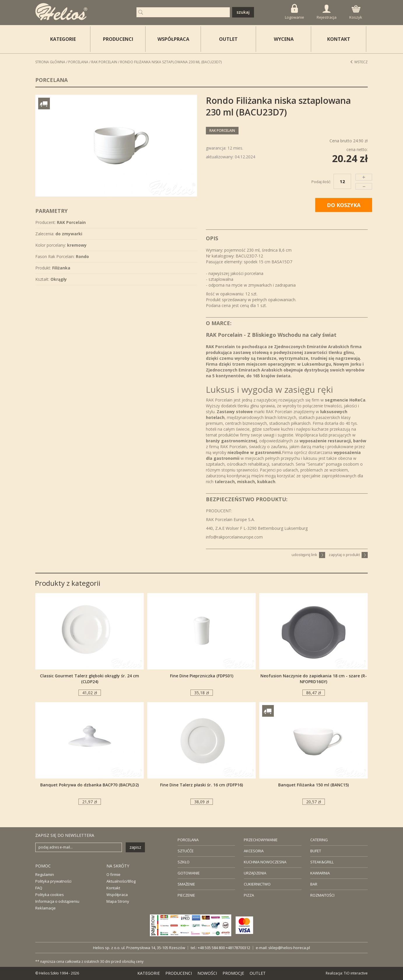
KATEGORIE (149, 973)
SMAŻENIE (186, 884)
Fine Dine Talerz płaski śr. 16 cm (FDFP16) (201, 785)
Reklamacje (45, 908)
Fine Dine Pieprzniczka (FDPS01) (202, 676)
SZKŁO (184, 862)
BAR (314, 884)
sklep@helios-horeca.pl (289, 948)
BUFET (316, 851)
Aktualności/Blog (121, 881)
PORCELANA (188, 840)
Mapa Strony (118, 901)
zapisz (135, 847)
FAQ (39, 888)
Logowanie (295, 12)
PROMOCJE (233, 973)
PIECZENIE (186, 895)
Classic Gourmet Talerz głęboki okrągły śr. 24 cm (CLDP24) (90, 679)
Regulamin (45, 874)
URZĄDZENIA (255, 873)
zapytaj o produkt (348, 555)
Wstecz (359, 62)
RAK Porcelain (104, 62)
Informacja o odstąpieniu (57, 901)
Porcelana (78, 62)
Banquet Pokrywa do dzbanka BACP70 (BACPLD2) (90, 785)
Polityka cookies (50, 895)
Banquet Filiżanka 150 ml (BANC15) (313, 785)
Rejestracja (327, 12)
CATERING (319, 840)
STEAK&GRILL (322, 862)
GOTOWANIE (189, 873)
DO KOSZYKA (344, 205)
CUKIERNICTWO (257, 884)
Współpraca (117, 895)
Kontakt (113, 888)
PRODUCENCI (118, 39)
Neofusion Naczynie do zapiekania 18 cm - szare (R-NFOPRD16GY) (314, 679)
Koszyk (356, 13)
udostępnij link (308, 555)
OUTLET (228, 39)
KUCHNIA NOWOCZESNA (265, 862)
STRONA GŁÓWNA (50, 62)
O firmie (113, 874)
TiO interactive (356, 973)
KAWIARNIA (320, 873)
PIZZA (249, 895)
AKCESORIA (254, 851)
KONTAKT (339, 39)
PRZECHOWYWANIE (261, 840)
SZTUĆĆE (186, 851)
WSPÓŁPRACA (173, 39)
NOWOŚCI (207, 973)
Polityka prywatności (53, 881)
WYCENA (284, 39)
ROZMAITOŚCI (322, 895)
